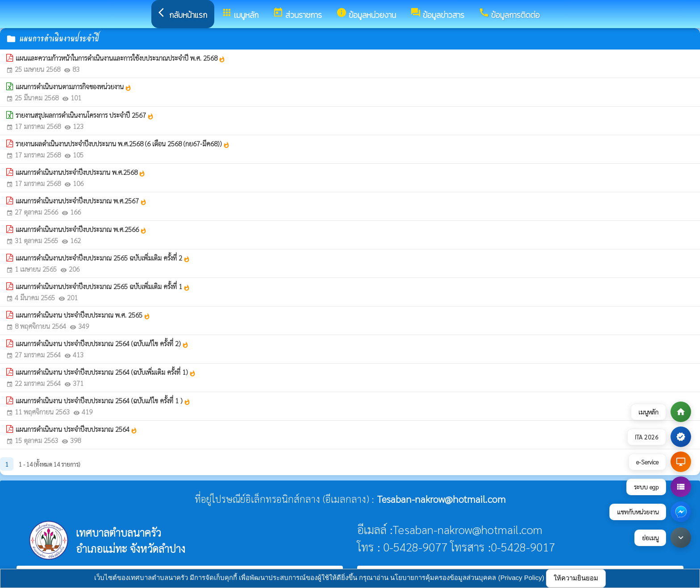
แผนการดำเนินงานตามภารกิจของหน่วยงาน (74, 87)
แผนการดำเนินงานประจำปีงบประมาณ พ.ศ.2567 (81, 201)
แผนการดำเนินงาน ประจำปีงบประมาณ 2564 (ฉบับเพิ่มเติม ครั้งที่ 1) (106, 372)
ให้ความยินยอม (576, 578)
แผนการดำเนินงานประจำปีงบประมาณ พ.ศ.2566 (81, 229)
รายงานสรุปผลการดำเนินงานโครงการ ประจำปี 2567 (85, 115)
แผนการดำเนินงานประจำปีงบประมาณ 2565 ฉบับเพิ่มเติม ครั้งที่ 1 (103, 286)
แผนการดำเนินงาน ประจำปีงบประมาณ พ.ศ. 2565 (83, 315)
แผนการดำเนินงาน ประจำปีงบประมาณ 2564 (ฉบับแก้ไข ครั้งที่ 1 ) (103, 401)
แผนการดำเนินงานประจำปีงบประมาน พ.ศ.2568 (81, 172)
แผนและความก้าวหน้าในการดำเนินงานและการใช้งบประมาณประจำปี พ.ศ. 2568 (121, 58)
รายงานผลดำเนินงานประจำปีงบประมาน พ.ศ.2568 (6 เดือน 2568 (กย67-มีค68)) (123, 144)
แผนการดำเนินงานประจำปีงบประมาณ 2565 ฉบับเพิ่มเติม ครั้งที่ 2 (103, 258)
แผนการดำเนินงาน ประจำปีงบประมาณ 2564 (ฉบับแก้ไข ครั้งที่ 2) (102, 344)
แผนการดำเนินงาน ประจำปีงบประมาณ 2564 (77, 429)
